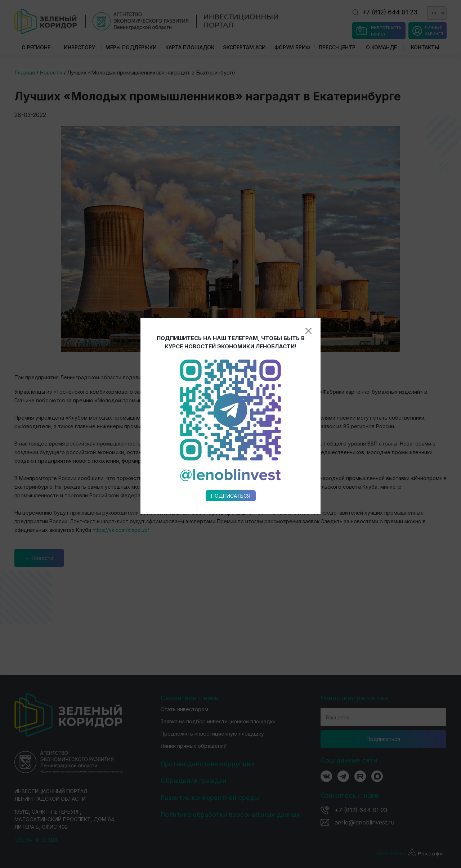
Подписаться (231, 383)
